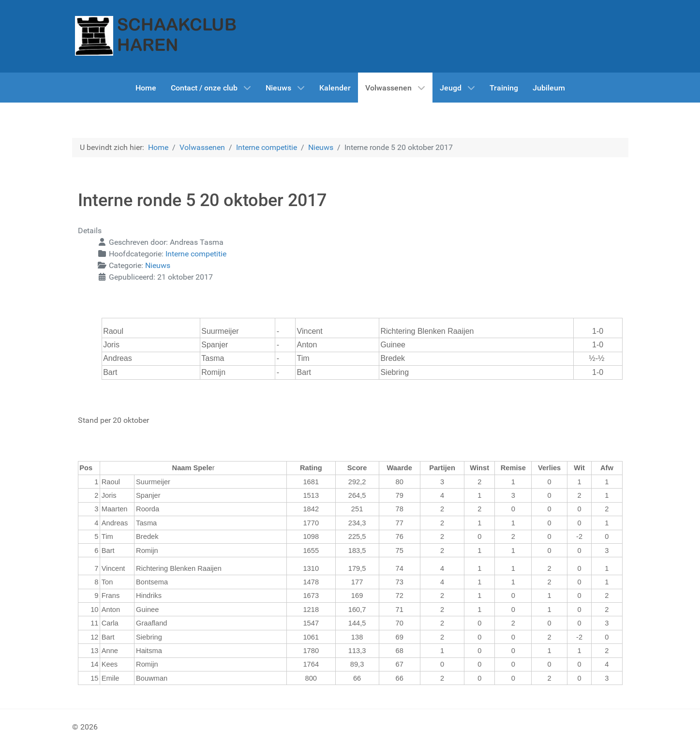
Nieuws (158, 265)
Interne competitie (196, 254)
